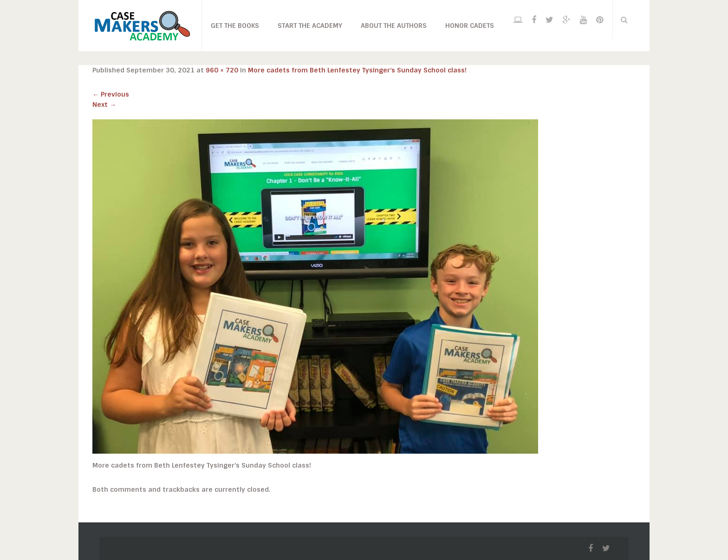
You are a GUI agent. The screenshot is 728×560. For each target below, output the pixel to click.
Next (104, 104)
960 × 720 (222, 70)
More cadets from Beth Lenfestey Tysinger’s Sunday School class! (357, 70)
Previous (111, 94)
